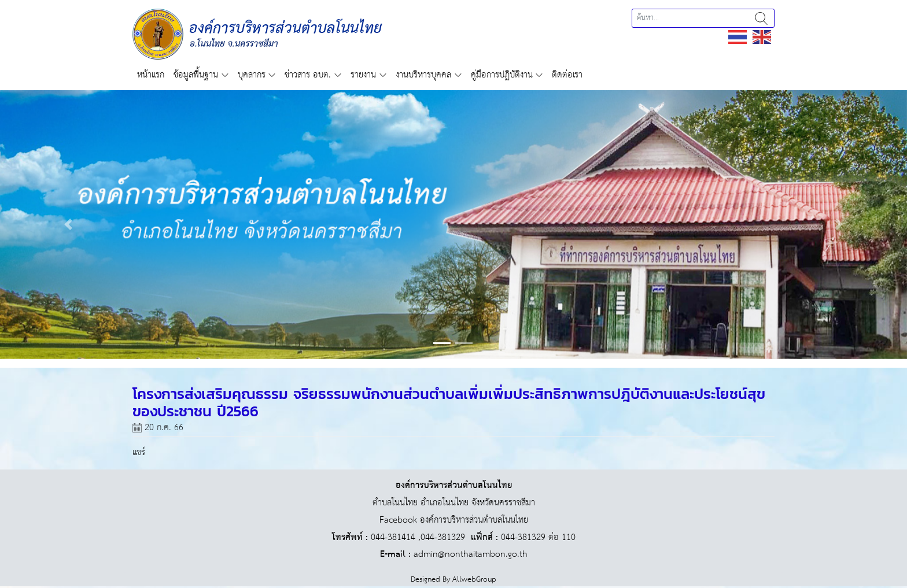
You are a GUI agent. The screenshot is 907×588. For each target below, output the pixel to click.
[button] (68, 225)
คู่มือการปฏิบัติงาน (502, 75)
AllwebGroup (474, 580)
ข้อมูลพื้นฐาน (196, 75)
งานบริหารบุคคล (423, 75)
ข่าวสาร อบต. (308, 75)
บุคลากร (252, 75)
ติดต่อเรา (567, 75)
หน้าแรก (151, 75)
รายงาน (363, 75)
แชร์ (139, 452)
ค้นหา (761, 18)
